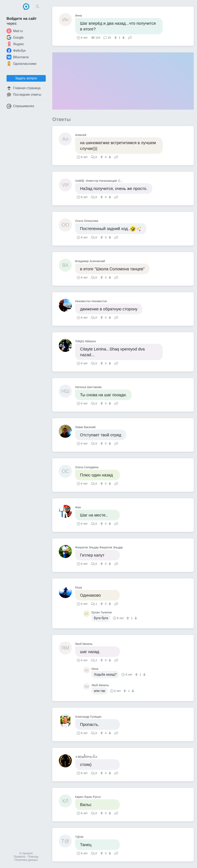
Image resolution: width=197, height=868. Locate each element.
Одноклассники (21, 64)
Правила (19, 857)
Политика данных (26, 860)
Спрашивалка (20, 106)
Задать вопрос (26, 78)
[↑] (116, 38)
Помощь (33, 857)
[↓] (123, 38)
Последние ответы (24, 95)
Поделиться (130, 37)
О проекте (26, 853)
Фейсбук (16, 51)
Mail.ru (15, 31)
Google (15, 37)
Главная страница (23, 88)
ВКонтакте (18, 57)
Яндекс (15, 44)
